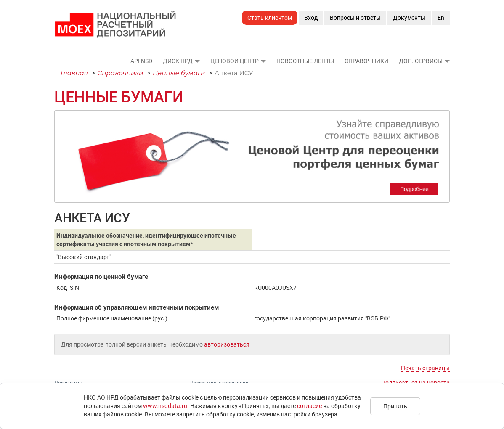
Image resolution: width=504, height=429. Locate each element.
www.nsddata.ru (165, 406)
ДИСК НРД (178, 61)
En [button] (441, 18)
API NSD (141, 61)
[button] (197, 61)
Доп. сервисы (421, 61)
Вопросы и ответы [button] (355, 18)
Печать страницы (425, 368)
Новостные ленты (305, 61)
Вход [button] (311, 18)
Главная (74, 73)
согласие (309, 406)
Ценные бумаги (179, 73)
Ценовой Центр (235, 61)
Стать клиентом (270, 18)
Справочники (366, 61)
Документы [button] (409, 18)
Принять (395, 406)
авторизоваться (227, 344)
